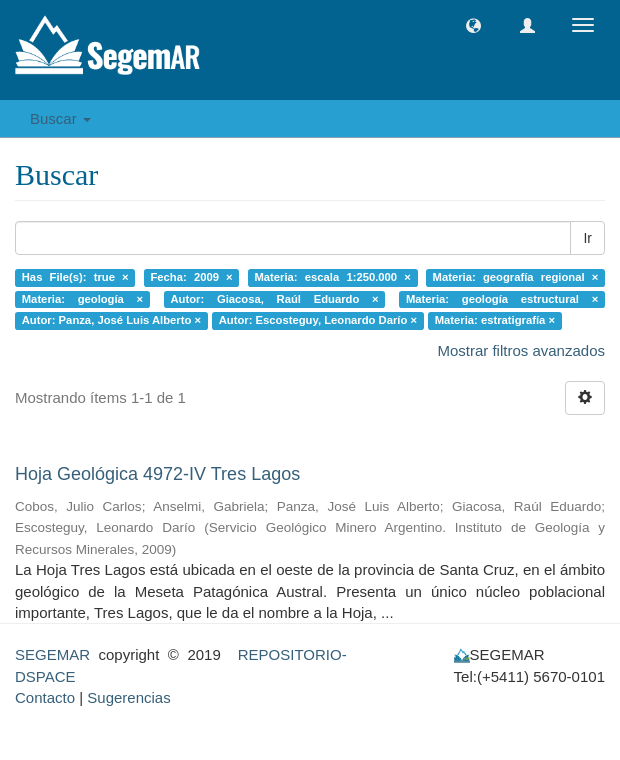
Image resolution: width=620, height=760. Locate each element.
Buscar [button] (60, 118)
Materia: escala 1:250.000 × (332, 277)
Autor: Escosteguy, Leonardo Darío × (318, 320)
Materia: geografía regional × (516, 277)
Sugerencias (128, 697)
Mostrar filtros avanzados (521, 350)
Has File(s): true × (75, 277)
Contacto (45, 697)
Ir (587, 238)
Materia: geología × (82, 299)
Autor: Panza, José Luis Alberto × (111, 320)
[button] (473, 25)
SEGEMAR (52, 654)
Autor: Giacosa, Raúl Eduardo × (274, 299)
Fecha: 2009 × (191, 277)
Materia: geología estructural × (502, 299)
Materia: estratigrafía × (495, 320)
